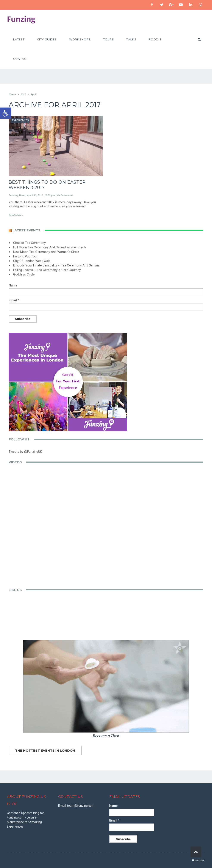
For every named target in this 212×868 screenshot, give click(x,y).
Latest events (26, 230)
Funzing (200, 860)
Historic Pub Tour (25, 256)
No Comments (65, 195)
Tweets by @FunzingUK (25, 452)
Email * (14, 300)
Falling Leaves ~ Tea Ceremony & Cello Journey (47, 270)
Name (13, 285)
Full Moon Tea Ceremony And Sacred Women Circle (50, 247)
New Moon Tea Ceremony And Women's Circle (46, 252)
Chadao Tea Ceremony (29, 243)
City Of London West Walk (32, 261)
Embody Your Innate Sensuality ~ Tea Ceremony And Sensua (56, 265)
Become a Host (106, 736)
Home (12, 95)
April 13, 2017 (35, 195)
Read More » (16, 215)
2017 (23, 95)
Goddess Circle (24, 274)
